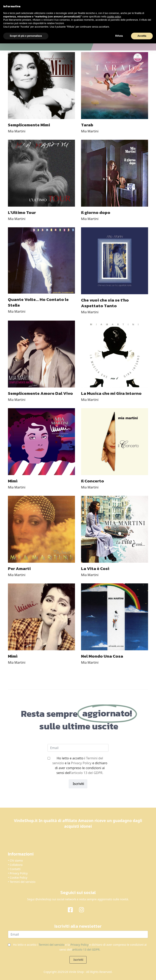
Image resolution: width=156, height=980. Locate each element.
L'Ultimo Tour (22, 212)
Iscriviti (78, 784)
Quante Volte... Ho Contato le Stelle (38, 302)
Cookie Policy (18, 877)
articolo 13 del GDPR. (87, 773)
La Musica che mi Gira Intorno (111, 393)
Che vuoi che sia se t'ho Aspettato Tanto (105, 303)
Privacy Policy (81, 763)
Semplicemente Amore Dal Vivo (40, 393)
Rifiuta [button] (119, 36)
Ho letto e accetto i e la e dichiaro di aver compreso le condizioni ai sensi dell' (80, 765)
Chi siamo (16, 860)
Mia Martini (17, 131)
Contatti (15, 869)
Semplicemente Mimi (29, 125)
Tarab (87, 125)
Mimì (13, 481)
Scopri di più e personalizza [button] (26, 36)
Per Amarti (19, 568)
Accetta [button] (142, 36)
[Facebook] (72, 909)
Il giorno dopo (96, 212)
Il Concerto (93, 481)
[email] (78, 748)
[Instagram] (84, 909)
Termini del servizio (23, 882)
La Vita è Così (95, 568)
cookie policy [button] (114, 17)
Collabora (16, 865)
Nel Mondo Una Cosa (102, 656)
